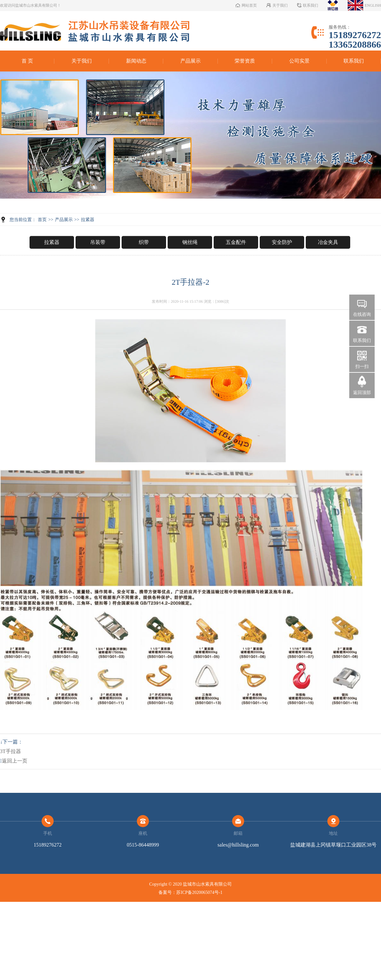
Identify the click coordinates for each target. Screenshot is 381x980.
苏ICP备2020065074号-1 (199, 892)
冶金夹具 (328, 259)
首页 (42, 236)
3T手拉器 (10, 768)
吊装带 (98, 259)
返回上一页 (14, 777)
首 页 (27, 61)
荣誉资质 (245, 61)
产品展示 (190, 61)
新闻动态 (136, 61)
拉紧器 (88, 236)
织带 (144, 259)
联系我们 (354, 61)
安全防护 (282, 259)
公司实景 (299, 61)
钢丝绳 (190, 259)
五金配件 (236, 259)
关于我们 (82, 61)
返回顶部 (362, 393)
